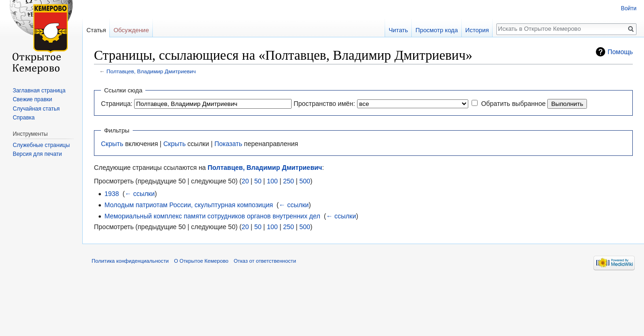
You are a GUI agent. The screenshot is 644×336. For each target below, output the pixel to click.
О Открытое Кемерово (201, 261)
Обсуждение (131, 30)
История (477, 30)
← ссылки (140, 194)
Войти (629, 8)
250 (289, 181)
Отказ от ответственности (265, 261)
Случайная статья (36, 109)
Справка (24, 118)
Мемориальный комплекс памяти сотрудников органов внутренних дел (212, 216)
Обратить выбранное (513, 104)
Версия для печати (37, 154)
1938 (111, 194)
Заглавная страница (39, 91)
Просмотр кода (437, 30)
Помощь (620, 52)
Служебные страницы (41, 145)
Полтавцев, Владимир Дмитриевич (151, 71)
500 (304, 181)
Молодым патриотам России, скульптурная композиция (189, 205)
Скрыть (112, 144)
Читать (398, 30)
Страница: (117, 104)
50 (258, 181)
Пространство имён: (324, 104)
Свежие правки (32, 99)
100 (272, 181)
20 (245, 181)
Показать (229, 144)
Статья (96, 30)
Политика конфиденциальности (130, 261)
